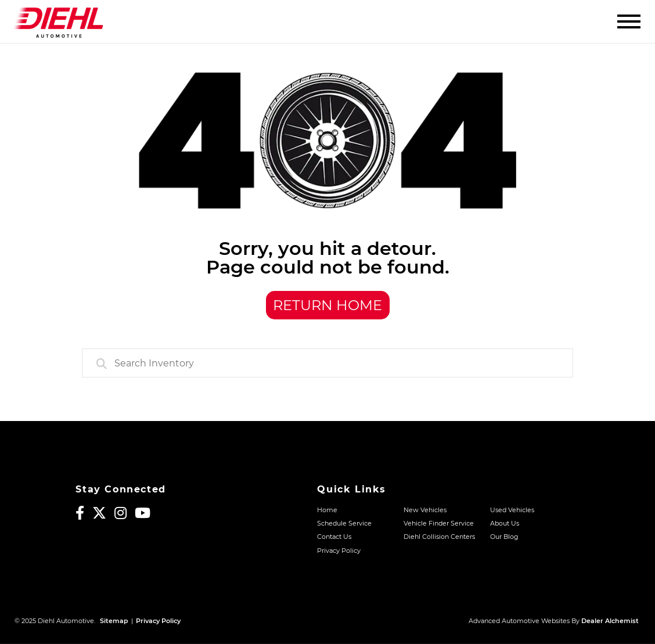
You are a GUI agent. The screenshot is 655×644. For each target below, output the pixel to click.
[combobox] (327, 363)
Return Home (327, 305)
